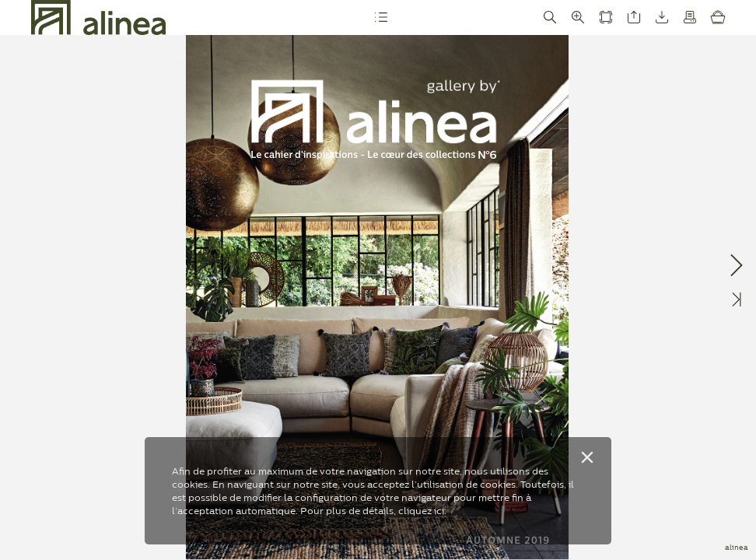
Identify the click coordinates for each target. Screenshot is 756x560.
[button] (381, 17)
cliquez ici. (422, 511)
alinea (737, 547)
